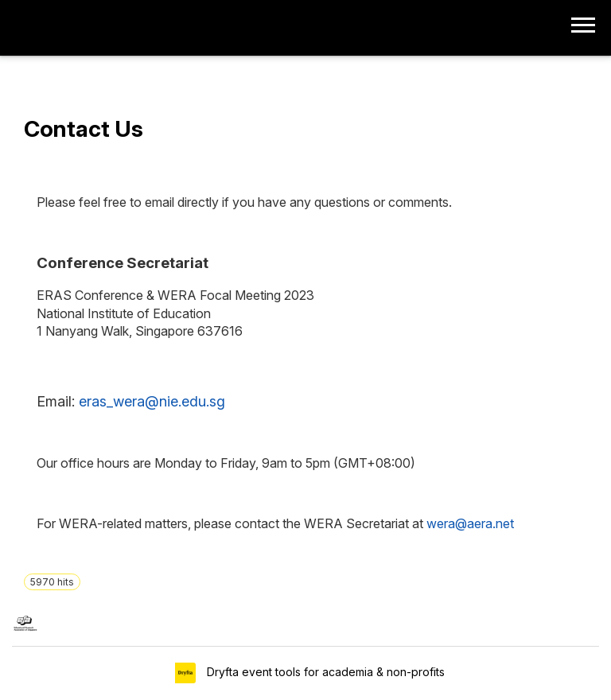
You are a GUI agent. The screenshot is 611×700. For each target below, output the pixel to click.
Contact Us (84, 129)
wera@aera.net (470, 523)
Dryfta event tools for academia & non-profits (324, 672)
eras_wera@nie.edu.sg (152, 401)
